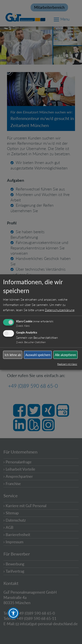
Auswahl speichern (38, 355)
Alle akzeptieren (65, 355)
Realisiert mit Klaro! (67, 364)
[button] (13, 613)
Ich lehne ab (13, 355)
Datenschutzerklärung (60, 310)
